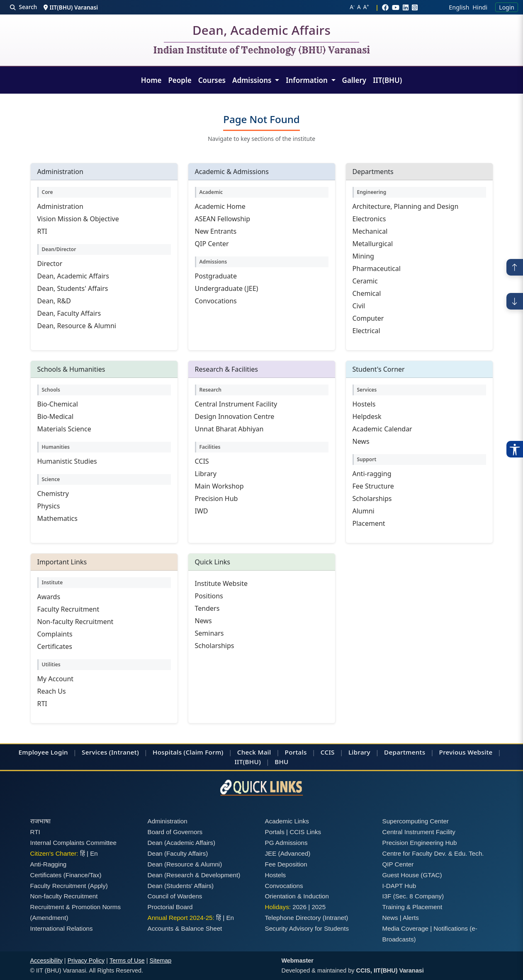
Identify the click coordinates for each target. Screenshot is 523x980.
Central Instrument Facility (236, 404)
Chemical (367, 293)
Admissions (253, 80)
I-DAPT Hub (399, 886)
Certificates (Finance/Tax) (66, 875)
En (94, 853)
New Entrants (216, 231)
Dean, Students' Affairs (73, 288)
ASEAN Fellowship (223, 219)
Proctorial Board (170, 907)
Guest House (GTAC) (412, 875)
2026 (299, 907)
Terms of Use (127, 961)
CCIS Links (305, 832)
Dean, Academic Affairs (261, 32)
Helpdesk (367, 416)
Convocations (216, 301)
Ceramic (365, 281)
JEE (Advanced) (288, 853)
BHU (281, 762)
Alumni (364, 511)
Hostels (364, 404)
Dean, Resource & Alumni (77, 326)
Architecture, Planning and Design (406, 206)
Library (206, 474)
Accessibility (46, 961)
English (459, 7)
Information (308, 80)
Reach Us (52, 691)
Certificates (55, 646)
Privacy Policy (86, 961)
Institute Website (221, 583)
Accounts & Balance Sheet (185, 928)
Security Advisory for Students (307, 928)
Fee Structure (373, 486)
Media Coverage (405, 928)
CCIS (202, 461)
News (361, 441)
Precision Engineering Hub (420, 843)
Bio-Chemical (58, 404)
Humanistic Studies (67, 461)
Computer (368, 318)
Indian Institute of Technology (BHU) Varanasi (261, 51)
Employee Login (43, 752)
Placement (369, 523)
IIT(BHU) (387, 80)
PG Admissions (286, 843)
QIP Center (212, 244)
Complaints (55, 634)
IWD (202, 511)
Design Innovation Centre (235, 416)
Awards (49, 597)
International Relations (62, 928)
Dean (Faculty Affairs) (178, 853)
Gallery (354, 80)
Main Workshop (219, 486)
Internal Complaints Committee (74, 843)
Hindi (480, 7)
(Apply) (98, 886)
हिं (83, 853)
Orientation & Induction (297, 896)
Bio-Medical (56, 416)
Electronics (369, 219)
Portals (296, 752)
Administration (60, 206)
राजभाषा (40, 821)
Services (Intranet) (110, 752)
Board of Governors (175, 832)
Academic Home (220, 206)
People (180, 80)
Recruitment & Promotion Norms (76, 907)
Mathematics (57, 518)
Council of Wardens (175, 896)
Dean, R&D (54, 301)
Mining (363, 256)
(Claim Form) (204, 752)
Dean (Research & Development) (194, 875)
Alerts (411, 918)
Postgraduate (216, 276)
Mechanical (370, 231)
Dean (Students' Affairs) (181, 886)
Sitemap (160, 961)
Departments (405, 752)
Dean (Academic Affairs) (181, 843)
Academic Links (287, 821)
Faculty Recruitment (68, 609)
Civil (359, 306)
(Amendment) (49, 918)
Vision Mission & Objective (78, 219)
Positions (209, 596)
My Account (56, 679)
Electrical (366, 331)
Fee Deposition (286, 864)
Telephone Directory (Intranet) (307, 918)
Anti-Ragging (49, 864)
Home (151, 80)
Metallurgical (373, 244)
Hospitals (167, 752)
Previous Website (466, 752)
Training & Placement (412, 907)
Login (507, 7)
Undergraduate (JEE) (227, 288)
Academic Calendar (382, 429)
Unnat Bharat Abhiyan (229, 429)
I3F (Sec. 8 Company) (413, 896)
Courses (212, 80)
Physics (49, 506)
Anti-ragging (372, 474)
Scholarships (372, 498)
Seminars (209, 633)
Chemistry (53, 494)
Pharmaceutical (377, 269)
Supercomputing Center (416, 821)
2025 (319, 907)
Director (50, 264)
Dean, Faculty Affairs (69, 313)
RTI (42, 231)
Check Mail (254, 752)
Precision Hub (216, 498)
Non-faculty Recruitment (75, 622)
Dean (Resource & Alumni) (185, 864)
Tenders (207, 608)
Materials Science (64, 429)
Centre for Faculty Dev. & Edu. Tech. (433, 853)
